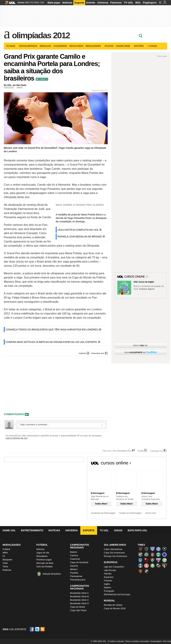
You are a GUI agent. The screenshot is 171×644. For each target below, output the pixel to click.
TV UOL (129, 3)
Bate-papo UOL (137, 530)
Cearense (75, 559)
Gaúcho (74, 566)
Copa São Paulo (78, 610)
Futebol (6, 549)
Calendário (60, 46)
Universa (103, 3)
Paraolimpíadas (28, 46)
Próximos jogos (44, 560)
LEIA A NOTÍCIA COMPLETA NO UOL (78, 230)
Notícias (67, 3)
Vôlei (5, 563)
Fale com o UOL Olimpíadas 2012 (117, 451)
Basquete (7, 560)
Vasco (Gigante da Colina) (146, 571)
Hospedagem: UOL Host (161, 641)
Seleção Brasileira (52, 574)
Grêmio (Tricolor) (140, 566)
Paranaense (76, 576)
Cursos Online (135, 277)
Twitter (38, 629)
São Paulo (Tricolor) (164, 566)
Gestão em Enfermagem (130, 513)
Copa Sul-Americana (114, 553)
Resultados (76, 46)
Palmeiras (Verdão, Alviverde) (152, 566)
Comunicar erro (98, 353)
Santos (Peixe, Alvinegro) (158, 566)
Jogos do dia (43, 553)
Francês (108, 581)
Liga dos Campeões (114, 567)
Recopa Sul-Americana (115, 556)
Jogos (118, 530)
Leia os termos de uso (17, 438)
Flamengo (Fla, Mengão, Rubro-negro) (146, 560)
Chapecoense (146, 554)
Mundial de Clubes (113, 605)
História (140, 46)
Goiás (164, 560)
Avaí (152, 549)
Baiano (74, 552)
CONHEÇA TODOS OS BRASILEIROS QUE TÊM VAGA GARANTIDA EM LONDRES (52, 330)
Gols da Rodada (44, 567)
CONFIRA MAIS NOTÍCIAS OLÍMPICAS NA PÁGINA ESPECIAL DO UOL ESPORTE (51, 342)
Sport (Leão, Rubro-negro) (140, 571)
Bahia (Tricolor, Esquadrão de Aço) (158, 549)
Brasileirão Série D (79, 603)
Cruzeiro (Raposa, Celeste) (164, 554)
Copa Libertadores (113, 549)
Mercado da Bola (45, 563)
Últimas (12, 46)
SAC (42, 3)
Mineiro (74, 569)
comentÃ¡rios (14, 414)
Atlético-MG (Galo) (146, 549)
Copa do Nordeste (79, 562)
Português (109, 591)
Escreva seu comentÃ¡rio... (61, 425)
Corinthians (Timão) (152, 554)
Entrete (91, 3)
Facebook (32, 629)
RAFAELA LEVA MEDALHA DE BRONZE (80, 237)
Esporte (79, 3)
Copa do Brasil (77, 607)
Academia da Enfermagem (103, 513)
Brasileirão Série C (79, 600)
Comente (43, 79)
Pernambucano (78, 580)
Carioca (74, 555)
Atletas (109, 46)
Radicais (7, 570)
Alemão (108, 574)
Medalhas (45, 46)
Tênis (5, 567)
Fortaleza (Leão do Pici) (158, 560)
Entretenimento (32, 530)
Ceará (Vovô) (140, 554)
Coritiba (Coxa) (158, 554)
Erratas (141, 451)
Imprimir (82, 353)
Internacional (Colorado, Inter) (146, 566)
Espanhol (109, 577)
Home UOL (9, 530)
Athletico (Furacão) (140, 549)
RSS (43, 629)
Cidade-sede (124, 46)
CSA (140, 560)
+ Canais (153, 46)
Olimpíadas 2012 (41, 35)
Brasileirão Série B (79, 596)
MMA (5, 553)
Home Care (151, 513)
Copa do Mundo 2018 (115, 608)
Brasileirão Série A (79, 593)
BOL (138, 3)
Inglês (107, 584)
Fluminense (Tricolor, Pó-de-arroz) (152, 560)
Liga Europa (110, 570)
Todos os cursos (155, 464)
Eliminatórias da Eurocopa (117, 594)
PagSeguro (150, 3)
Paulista (74, 573)
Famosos (116, 3)
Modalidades (94, 46)
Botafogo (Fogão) (164, 549)
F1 (4, 556)
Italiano (107, 587)
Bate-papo (54, 3)
